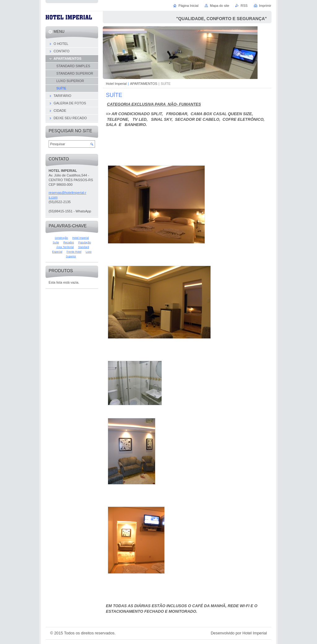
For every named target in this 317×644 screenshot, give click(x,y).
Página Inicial (188, 6)
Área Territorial (65, 247)
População (85, 242)
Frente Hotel (74, 252)
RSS (244, 6)
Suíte (56, 242)
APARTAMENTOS (144, 84)
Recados (68, 242)
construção (61, 238)
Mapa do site (219, 6)
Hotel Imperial (116, 84)
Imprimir (265, 6)
